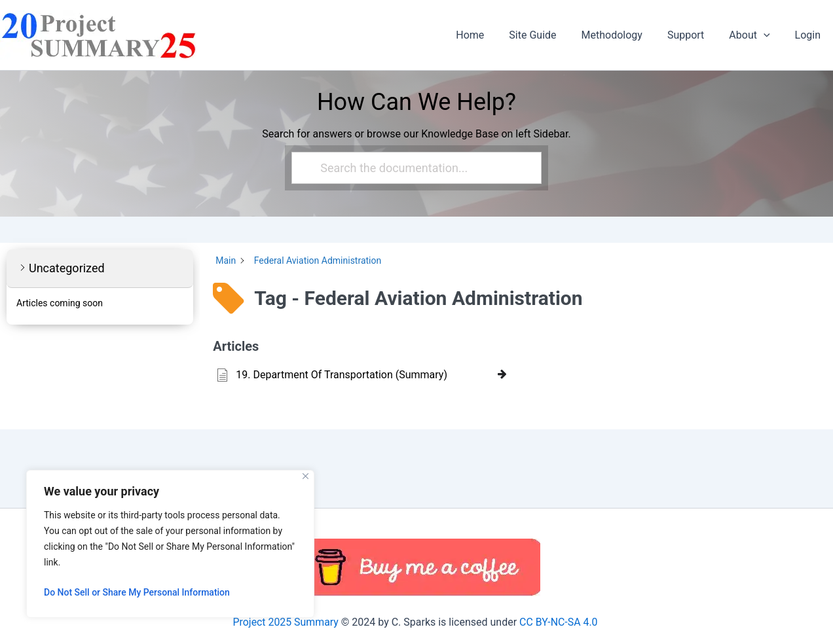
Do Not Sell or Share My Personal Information (137, 592)
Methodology (626, 35)
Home (491, 35)
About (755, 35)
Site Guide (550, 35)
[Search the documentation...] (411, 168)
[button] (769, 35)
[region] (170, 544)
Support (695, 35)
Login (810, 35)
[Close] (305, 476)
